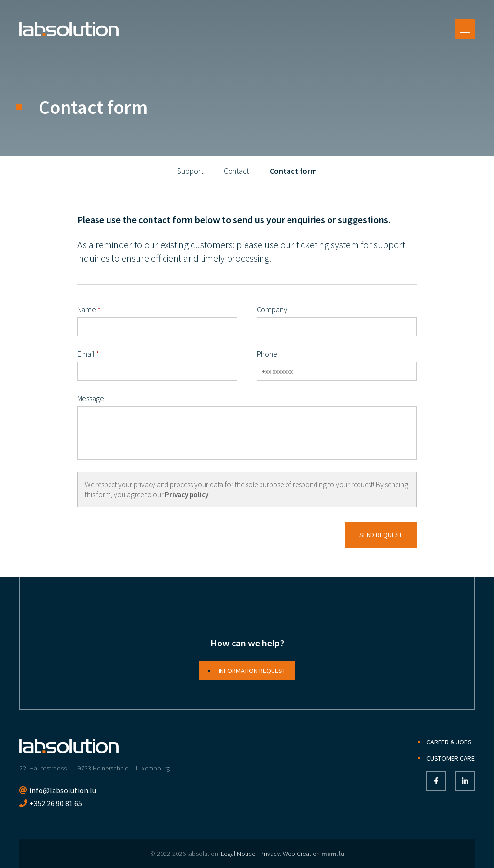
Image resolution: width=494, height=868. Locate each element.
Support (190, 171)
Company (272, 309)
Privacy (270, 854)
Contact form (293, 171)
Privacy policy (187, 495)
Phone (267, 354)
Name (87, 309)
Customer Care (451, 758)
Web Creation (301, 854)
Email (86, 354)
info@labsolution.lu (63, 790)
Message (91, 398)
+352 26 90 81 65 (56, 803)
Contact (236, 171)
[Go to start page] (69, 29)
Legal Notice (238, 854)
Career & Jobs (449, 742)
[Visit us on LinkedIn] (465, 781)
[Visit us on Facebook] (436, 781)
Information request (252, 671)
